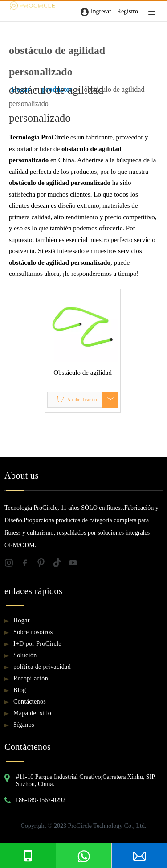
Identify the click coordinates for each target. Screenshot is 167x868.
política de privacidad (42, 667)
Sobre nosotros (33, 632)
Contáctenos (30, 702)
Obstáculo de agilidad (83, 373)
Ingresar (101, 11)
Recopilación (31, 678)
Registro (128, 11)
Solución (25, 655)
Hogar (22, 620)
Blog (20, 690)
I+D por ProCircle (37, 644)
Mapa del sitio (32, 713)
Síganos (24, 725)
